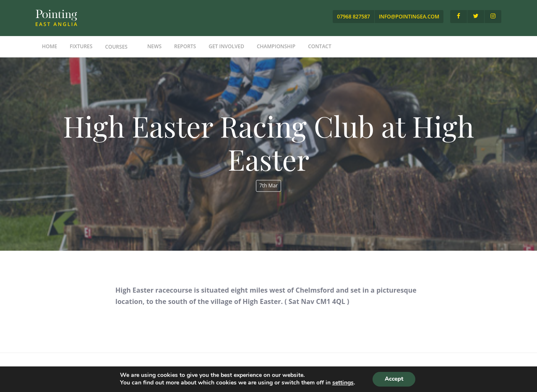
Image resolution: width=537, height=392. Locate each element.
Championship (276, 46)
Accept (394, 379)
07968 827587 (353, 17)
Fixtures (81, 46)
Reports (185, 46)
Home (50, 46)
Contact (320, 46)
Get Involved (226, 46)
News (154, 46)
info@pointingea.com (409, 17)
